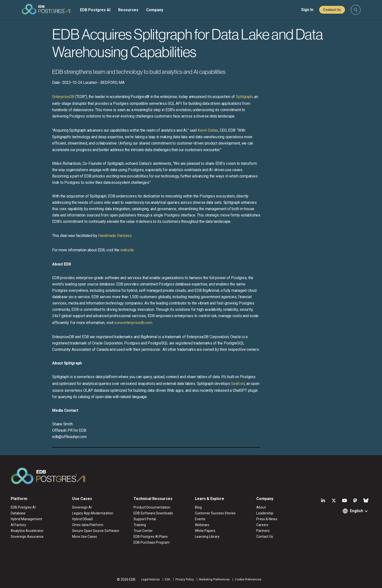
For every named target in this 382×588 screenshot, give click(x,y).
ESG (168, 579)
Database (18, 513)
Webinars (202, 525)
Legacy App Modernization (93, 513)
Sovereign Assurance (27, 537)
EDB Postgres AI (95, 10)
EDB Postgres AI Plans (151, 537)
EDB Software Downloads (153, 513)
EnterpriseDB (63, 97)
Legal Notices (151, 579)
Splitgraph (244, 97)
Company (155, 10)
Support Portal (145, 519)
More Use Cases (85, 537)
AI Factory (18, 525)
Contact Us (332, 10)
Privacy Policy (185, 579)
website (127, 250)
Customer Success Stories (215, 513)
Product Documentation (152, 507)
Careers (262, 525)
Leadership (265, 513)
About (261, 507)
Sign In (307, 10)
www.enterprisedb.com (133, 323)
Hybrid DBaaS (83, 519)
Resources (128, 10)
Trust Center (143, 531)
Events (200, 519)
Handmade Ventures (115, 236)
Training (140, 525)
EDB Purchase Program (152, 542)
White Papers (205, 531)
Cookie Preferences (248, 579)
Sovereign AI (82, 507)
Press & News (267, 519)
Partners (263, 531)
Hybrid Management (26, 519)
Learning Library (207, 537)
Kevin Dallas (208, 130)
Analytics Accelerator (27, 531)
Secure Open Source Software (96, 531)
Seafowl (238, 384)
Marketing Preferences (214, 579)
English (356, 511)
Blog (198, 507)
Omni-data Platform (88, 525)
